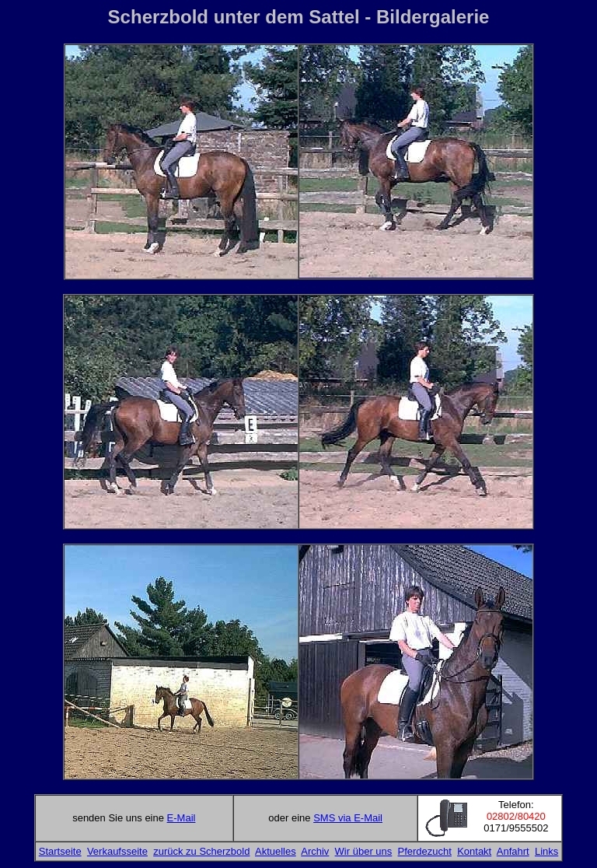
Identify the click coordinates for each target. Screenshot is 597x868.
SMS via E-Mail (348, 818)
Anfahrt (513, 851)
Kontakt (474, 851)
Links (546, 851)
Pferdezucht (425, 851)
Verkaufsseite (117, 851)
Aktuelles (276, 851)
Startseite (60, 851)
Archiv (315, 851)
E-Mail (182, 818)
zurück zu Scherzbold (201, 851)
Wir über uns (364, 851)
